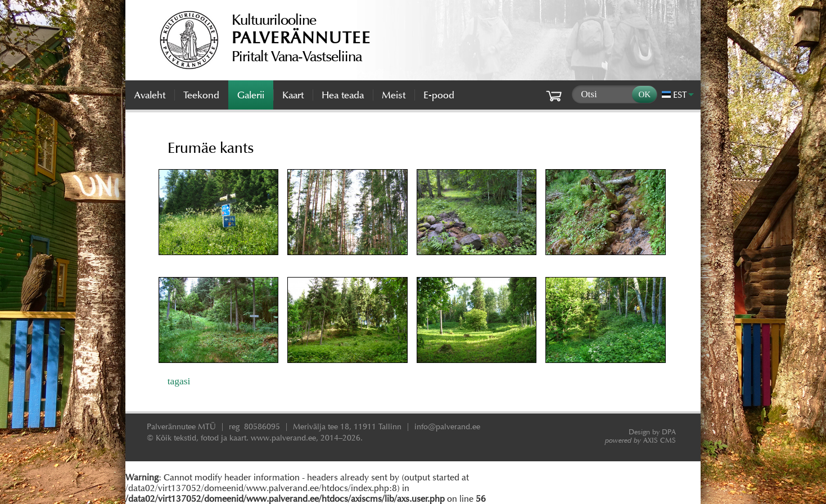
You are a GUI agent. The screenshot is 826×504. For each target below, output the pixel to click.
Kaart (293, 95)
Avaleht (150, 95)
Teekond (201, 95)
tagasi (179, 381)
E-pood (439, 95)
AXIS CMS (640, 440)
